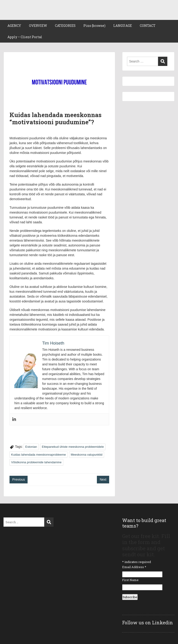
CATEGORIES (65, 26)
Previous (19, 479)
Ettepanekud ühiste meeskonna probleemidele (73, 447)
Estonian (31, 447)
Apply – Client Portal (25, 37)
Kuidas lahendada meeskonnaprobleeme (38, 455)
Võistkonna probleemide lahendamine (36, 462)
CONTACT (148, 26)
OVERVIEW (38, 26)
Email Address (134, 567)
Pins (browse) (94, 26)
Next (103, 479)
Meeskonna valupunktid (87, 455)
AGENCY (14, 26)
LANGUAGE (123, 26)
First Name (130, 580)
